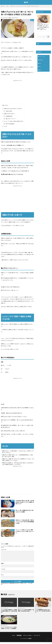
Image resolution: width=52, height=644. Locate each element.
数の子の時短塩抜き (9, 124)
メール (3, 569)
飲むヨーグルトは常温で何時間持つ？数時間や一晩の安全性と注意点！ (25, 611)
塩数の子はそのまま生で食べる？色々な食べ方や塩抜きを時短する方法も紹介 (25, 6)
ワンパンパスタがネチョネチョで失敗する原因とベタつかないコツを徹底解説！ (9, 629)
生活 (40, 67)
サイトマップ (37, 637)
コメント (3, 550)
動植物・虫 (42, 60)
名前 (3, 563)
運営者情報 (19, 637)
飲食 (8, 6)
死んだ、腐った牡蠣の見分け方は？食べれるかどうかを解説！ (24, 511)
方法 (14, 18)
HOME (3, 6)
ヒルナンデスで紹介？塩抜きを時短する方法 (13, 121)
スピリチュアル (42, 57)
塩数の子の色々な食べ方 (8, 114)
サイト (2, 575)
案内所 (26, 2)
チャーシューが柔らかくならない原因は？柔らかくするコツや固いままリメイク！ (24, 531)
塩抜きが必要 (8, 111)
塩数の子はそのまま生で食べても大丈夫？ (12, 109)
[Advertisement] (18, 91)
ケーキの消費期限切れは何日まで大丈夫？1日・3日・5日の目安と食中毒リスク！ (43, 611)
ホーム (14, 637)
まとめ (5, 126)
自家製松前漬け (8, 116)
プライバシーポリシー (28, 637)
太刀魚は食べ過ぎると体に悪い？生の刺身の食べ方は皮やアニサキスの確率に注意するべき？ (24, 502)
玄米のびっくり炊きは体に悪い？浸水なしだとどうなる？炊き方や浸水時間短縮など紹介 (24, 522)
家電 (40, 64)
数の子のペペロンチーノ (10, 119)
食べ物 (16, 18)
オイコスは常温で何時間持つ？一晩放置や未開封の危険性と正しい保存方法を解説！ (9, 611)
